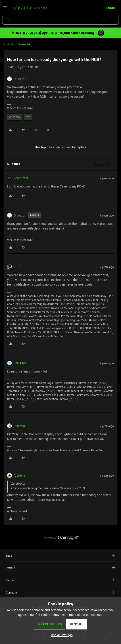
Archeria (20, 475)
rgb (28, 117)
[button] (5, 9)
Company (60, 592)
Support (60, 580)
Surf (17, 267)
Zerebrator (21, 178)
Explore (60, 568)
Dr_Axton (20, 79)
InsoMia (19, 426)
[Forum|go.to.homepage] (30, 8)
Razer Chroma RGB (20, 44)
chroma (15, 117)
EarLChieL (21, 363)
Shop (60, 555)
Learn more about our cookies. (82, 615)
